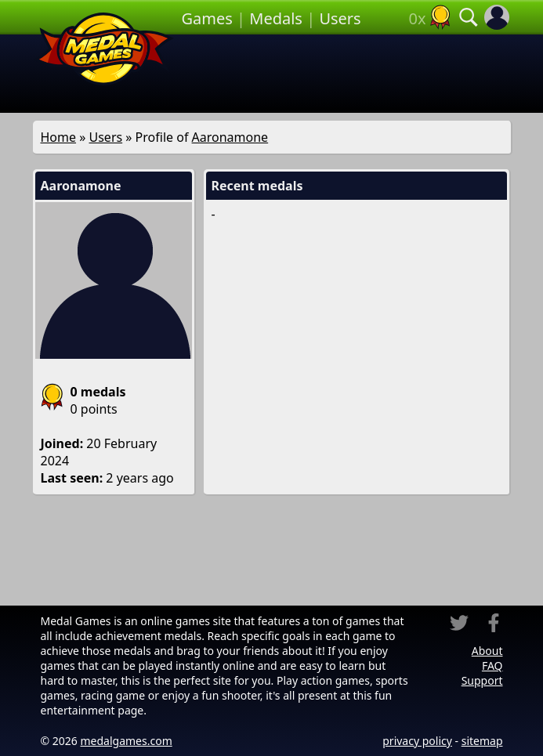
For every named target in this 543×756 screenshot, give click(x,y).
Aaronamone (230, 137)
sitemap (482, 741)
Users (340, 18)
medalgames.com (126, 741)
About (487, 651)
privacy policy (417, 741)
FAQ (492, 666)
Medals (276, 18)
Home (59, 137)
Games (207, 18)
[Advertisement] (344, 74)
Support (482, 680)
